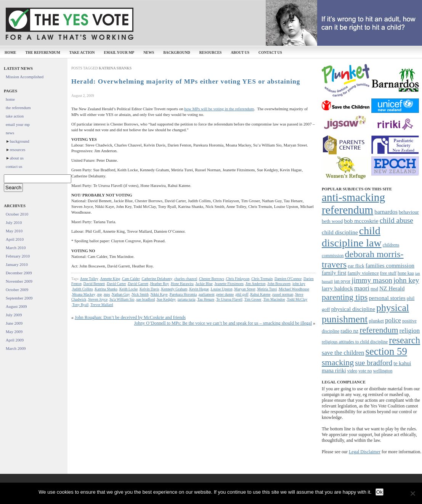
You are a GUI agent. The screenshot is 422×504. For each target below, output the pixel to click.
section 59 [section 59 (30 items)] (386, 351)
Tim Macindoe (274, 299)
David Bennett (94, 284)
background (177, 52)
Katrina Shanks (106, 289)
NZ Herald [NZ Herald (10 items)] (392, 288)
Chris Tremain (262, 279)
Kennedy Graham (174, 289)
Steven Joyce (98, 299)
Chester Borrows (212, 279)
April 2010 (15, 239)
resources (211, 52)
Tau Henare (206, 299)
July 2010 (14, 222)
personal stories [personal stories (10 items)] (387, 298)
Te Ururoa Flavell (229, 299)
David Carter (116, 284)
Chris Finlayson (238, 279)
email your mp (119, 52)
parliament (207, 294)
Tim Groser (253, 299)
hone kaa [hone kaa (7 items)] (406, 273)
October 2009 (17, 290)
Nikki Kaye (159, 294)
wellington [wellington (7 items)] (383, 371)
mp (99, 294)
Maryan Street (245, 289)
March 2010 (16, 248)
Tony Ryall (80, 305)
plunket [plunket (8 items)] (376, 321)
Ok (379, 492)
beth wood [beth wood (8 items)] (332, 221)
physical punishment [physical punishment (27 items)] (365, 313)
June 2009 (14, 323)
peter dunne (225, 294)
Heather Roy (160, 284)
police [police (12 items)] (393, 320)
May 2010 (14, 231)
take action (82, 52)
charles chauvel (186, 279)
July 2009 (14, 315)
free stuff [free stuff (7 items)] (388, 273)
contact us (270, 52)
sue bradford (145, 299)
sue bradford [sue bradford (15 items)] (374, 363)
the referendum (43, 52)
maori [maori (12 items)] (362, 288)
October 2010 (17, 214)
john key (299, 284)
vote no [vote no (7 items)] (365, 371)
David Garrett (138, 284)
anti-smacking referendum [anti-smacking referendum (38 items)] (353, 204)
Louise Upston (222, 289)
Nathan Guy (121, 294)
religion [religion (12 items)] (410, 331)
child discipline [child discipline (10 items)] (340, 232)
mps (107, 294)
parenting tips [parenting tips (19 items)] (345, 297)
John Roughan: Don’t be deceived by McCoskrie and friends (130, 317)
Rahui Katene (261, 294)
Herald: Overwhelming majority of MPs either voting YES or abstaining (186, 81)
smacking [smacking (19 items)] (338, 362)
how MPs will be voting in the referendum (219, 109)
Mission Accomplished (25, 77)
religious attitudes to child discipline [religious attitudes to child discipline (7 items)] (355, 342)
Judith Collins (82, 289)
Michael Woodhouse (294, 289)
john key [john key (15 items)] (406, 280)
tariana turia (187, 299)
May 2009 (14, 332)
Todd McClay (297, 299)
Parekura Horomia (183, 294)
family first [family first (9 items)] (334, 273)
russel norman (283, 294)
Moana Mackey (84, 294)
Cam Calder (131, 279)
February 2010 (18, 256)
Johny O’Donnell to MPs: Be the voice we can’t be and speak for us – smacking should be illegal (223, 323)
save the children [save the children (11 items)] (343, 353)
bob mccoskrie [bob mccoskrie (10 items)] (361, 221)
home (10, 52)
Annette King (110, 279)
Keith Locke (128, 289)
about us (240, 52)
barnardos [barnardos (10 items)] (386, 212)
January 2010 (17, 264)
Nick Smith (140, 294)
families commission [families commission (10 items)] (390, 265)
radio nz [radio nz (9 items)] (349, 331)
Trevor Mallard (102, 305)
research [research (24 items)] (404, 340)
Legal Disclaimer (365, 452)
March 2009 (16, 348)
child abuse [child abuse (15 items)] (396, 220)
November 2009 (19, 281)
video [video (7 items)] (352, 371)
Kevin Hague (199, 289)
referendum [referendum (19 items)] (379, 330)
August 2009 (16, 306)
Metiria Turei (267, 289)
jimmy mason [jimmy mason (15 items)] (372, 280)
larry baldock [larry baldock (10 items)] (337, 288)
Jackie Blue (204, 284)
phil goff (242, 294)
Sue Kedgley (166, 299)
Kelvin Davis (149, 289)
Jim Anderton (256, 284)
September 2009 (19, 298)
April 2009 (15, 340)
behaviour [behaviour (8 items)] (409, 212)
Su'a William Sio (122, 299)
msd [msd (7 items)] (374, 289)
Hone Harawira (182, 284)
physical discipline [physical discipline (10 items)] (353, 309)
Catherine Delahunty (157, 279)
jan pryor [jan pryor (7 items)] (342, 281)
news (149, 52)
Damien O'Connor (288, 279)
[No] (412, 493)
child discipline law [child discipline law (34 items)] (352, 237)
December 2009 (19, 273)
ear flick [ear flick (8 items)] (356, 266)
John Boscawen (279, 284)
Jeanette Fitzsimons (229, 284)
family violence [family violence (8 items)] (363, 273)
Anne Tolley (89, 279)
